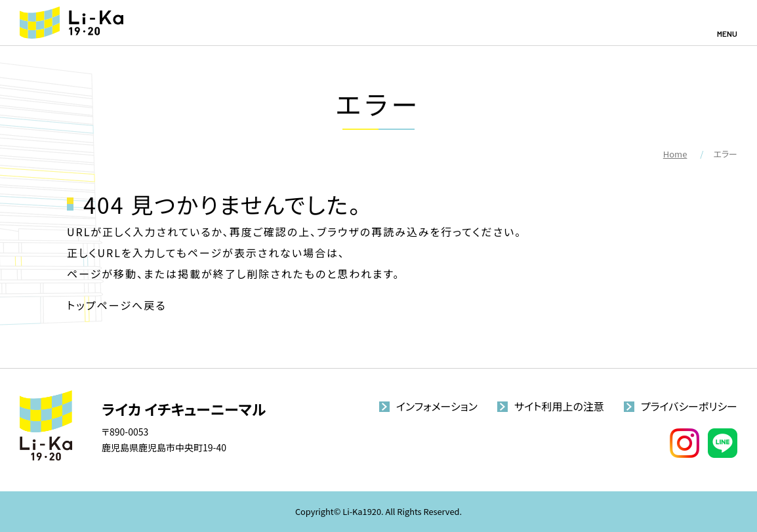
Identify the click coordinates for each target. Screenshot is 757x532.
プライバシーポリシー (689, 406)
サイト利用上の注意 (559, 406)
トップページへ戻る (117, 305)
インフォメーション (437, 406)
